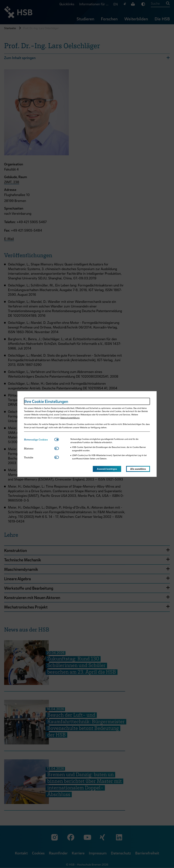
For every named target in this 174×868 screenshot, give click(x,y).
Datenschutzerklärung (70, 418)
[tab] (39, 440)
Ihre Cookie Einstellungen (46, 401)
